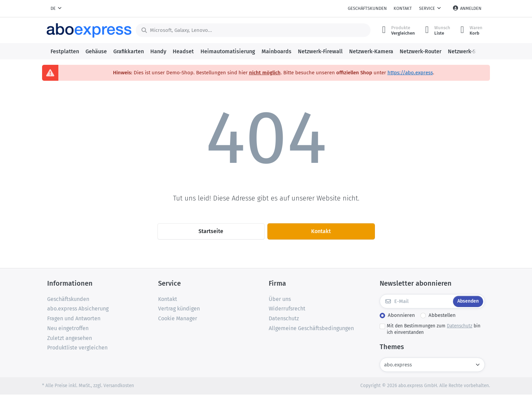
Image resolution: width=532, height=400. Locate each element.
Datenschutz (460, 326)
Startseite (211, 231)
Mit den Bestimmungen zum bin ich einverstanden (434, 329)
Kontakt (403, 8)
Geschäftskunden (367, 8)
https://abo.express (410, 73)
